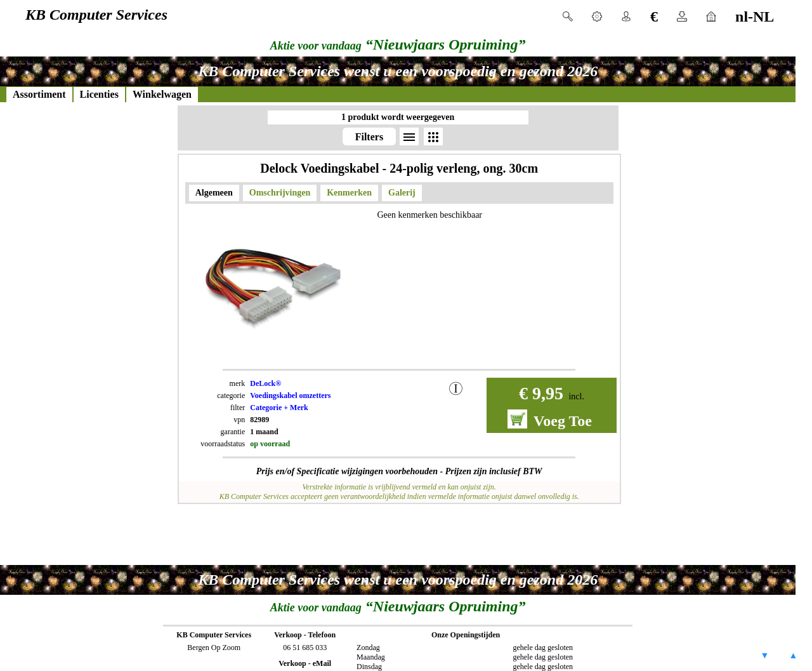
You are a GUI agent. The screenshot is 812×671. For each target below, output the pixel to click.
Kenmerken (349, 193)
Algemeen (214, 193)
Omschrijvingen (280, 193)
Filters (369, 137)
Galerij (402, 193)
